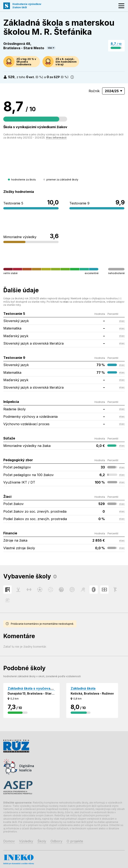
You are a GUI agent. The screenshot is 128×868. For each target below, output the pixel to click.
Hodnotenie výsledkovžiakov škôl (27, 6)
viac (50, 48)
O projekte (75, 841)
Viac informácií (56, 138)
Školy (42, 841)
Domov (9, 841)
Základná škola (83, 688)
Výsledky (26, 841)
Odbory (56, 841)
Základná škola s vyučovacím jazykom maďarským (49, 688)
